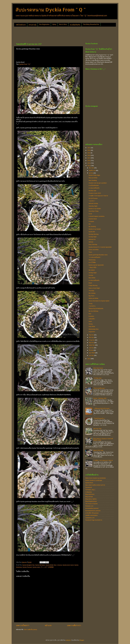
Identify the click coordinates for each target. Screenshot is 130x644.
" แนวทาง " (92, 201)
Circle (90, 214)
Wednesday (92, 260)
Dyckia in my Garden (95, 209)
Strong (91, 324)
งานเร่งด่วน (92, 306)
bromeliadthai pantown (92, 508)
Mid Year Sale (97, 429)
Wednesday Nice (94, 329)
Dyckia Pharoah (27, 567)
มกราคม (92, 355)
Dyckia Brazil (89, 483)
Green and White (94, 250)
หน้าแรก (48, 625)
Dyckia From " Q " (25, 64)
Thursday (91, 291)
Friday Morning (93, 285)
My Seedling (92, 227)
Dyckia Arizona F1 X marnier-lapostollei (100, 247)
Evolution (91, 316)
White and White (93, 298)
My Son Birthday (93, 311)
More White (92, 278)
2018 (89, 155)
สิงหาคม (92, 337)
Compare (91, 221)
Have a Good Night (94, 288)
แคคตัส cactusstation (92, 515)
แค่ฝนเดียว (92, 319)
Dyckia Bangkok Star (29, 565)
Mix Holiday (92, 293)
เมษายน (91, 348)
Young (91, 303)
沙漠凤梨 (51, 567)
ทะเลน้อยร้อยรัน (75, 25)
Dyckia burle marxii (68, 565)
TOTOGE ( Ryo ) (90, 490)
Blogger (82, 640)
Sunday (91, 275)
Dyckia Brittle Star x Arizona (54, 565)
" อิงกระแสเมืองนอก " (99, 388)
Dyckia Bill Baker (40, 565)
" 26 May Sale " (98, 378)
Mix (90, 224)
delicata (91, 242)
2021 (89, 148)
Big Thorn (91, 296)
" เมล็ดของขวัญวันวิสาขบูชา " (102, 408)
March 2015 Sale (98, 450)
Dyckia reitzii (36, 567)
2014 (89, 166)
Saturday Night (93, 206)
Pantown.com (89, 506)
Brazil (90, 283)
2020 (89, 150)
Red (90, 314)
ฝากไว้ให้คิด (92, 262)
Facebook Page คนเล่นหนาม (94, 520)
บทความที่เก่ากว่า (74, 625)
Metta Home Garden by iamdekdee (96, 478)
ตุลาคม (91, 173)
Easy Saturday (93, 244)
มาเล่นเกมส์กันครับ (94, 188)
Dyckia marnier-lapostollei (96, 265)
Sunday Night (93, 237)
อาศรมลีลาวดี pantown (92, 513)
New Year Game (98, 368)
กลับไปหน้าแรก (21, 25)
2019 (89, 153)
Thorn (90, 252)
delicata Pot (92, 239)
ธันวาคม (92, 168)
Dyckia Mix (92, 232)
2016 (89, 161)
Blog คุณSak (89, 497)
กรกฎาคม (92, 340)
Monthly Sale (92, 191)
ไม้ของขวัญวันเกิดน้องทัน (96, 309)
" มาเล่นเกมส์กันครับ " (95, 257)
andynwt (68, 640)
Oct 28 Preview (93, 198)
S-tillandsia (89, 492)
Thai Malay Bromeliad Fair (91, 24)
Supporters (92, 332)
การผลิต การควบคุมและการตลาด (98, 196)
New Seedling (93, 180)
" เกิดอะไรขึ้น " (93, 268)
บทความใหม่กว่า (23, 625)
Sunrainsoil (89, 487)
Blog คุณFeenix (90, 494)
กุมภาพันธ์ (92, 353)
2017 (89, 158)
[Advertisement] (49, 34)
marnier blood (93, 219)
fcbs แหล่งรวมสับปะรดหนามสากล (95, 485)
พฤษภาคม (92, 345)
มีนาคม (91, 350)
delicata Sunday (93, 203)
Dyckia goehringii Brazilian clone (98, 255)
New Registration (44, 24)
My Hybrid (92, 270)
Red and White (93, 178)
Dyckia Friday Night (94, 175)
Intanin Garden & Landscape (94, 480)
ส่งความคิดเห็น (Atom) (31, 630)
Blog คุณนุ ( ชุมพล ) (91, 499)
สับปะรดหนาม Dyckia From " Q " (51, 10)
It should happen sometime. (97, 216)
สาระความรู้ (32, 25)
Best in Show (63, 24)
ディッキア (44, 567)
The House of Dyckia (91, 504)
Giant (90, 321)
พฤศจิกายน (92, 170)
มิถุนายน (92, 343)
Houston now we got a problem (98, 183)
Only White (92, 326)
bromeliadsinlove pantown (93, 511)
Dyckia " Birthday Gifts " (100, 398)
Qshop (54, 24)
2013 (89, 359)
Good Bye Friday (94, 211)
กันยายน (92, 335)
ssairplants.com (90, 518)
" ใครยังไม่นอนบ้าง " (99, 418)
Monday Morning (94, 234)
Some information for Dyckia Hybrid (99, 301)
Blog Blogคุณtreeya (91, 501)
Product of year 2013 (95, 193)
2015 (89, 163)
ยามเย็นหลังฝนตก (94, 185)
